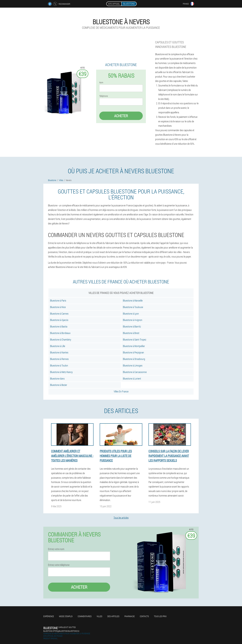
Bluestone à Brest (131, 333)
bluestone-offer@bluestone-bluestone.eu (61, 631)
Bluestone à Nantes (59, 352)
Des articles (113, 616)
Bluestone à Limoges (133, 365)
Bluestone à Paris (58, 300)
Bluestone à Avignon (133, 320)
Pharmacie (130, 616)
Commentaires (85, 616)
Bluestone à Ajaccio (59, 320)
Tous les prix (160, 616)
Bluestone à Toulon (59, 365)
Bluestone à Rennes (59, 359)
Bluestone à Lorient (132, 378)
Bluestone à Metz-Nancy (61, 372)
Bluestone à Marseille (133, 300)
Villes (99, 616)
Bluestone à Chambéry (61, 339)
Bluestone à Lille (58, 346)
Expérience (49, 616)
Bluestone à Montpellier (134, 346)
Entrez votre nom (56, 549)
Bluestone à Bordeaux (60, 333)
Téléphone (104, 96)
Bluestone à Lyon (131, 314)
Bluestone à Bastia (59, 326)
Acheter (121, 116)
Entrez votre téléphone (59, 565)
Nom (101, 83)
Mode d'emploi (66, 616)
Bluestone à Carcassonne (135, 372)
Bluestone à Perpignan (133, 352)
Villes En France (121, 391)
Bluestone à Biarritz (132, 326)
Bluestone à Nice (58, 307)
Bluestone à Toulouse (133, 307)
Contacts (144, 616)
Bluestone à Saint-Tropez (135, 339)
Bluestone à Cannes (59, 314)
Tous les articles (121, 518)
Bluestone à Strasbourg (134, 359)
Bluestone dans (57, 378)
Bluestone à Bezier (59, 385)
